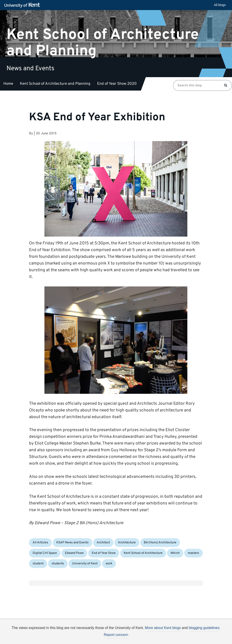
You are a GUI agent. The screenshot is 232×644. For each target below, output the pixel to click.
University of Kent (85, 564)
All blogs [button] (220, 5)
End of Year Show (104, 553)
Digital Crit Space (45, 553)
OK (189, 636)
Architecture (127, 543)
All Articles (40, 543)
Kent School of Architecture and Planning (103, 43)
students (58, 564)
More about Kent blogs (163, 628)
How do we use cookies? (145, 636)
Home (8, 84)
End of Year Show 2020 (117, 84)
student (38, 564)
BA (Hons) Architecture (160, 543)
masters (193, 553)
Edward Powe (74, 553)
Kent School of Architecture (143, 553)
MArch (175, 553)
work (109, 564)
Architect (103, 543)
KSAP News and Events (72, 543)
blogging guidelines (204, 628)
